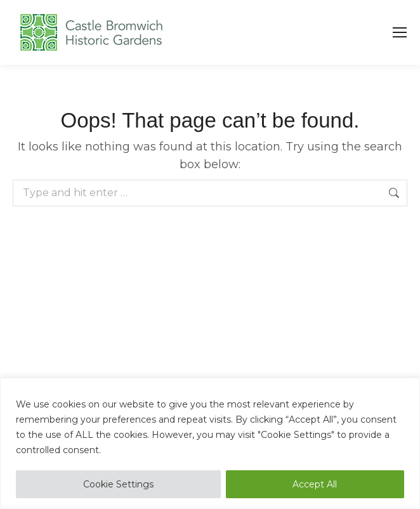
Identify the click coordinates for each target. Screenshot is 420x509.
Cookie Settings (118, 484)
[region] (210, 443)
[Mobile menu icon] (400, 32)
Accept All (315, 484)
